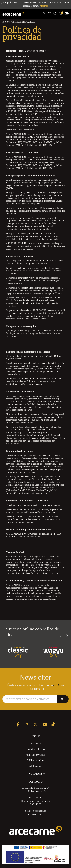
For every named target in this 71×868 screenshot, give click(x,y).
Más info (44, 6)
